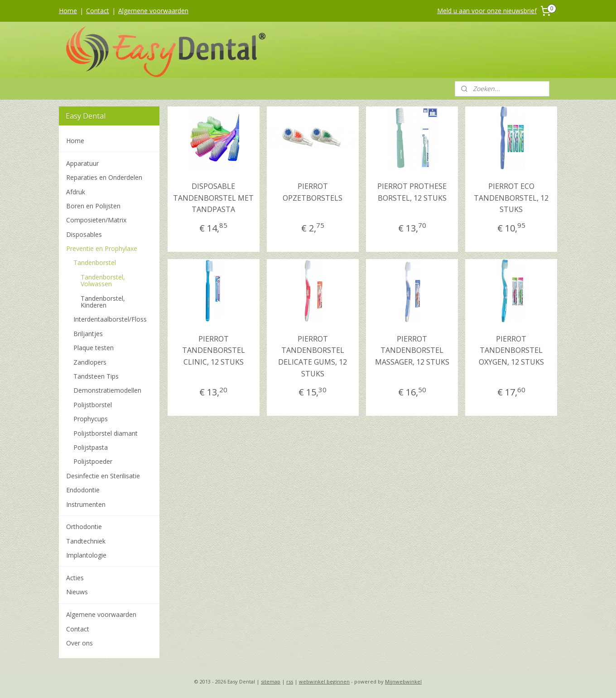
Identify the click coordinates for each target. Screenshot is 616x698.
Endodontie (83, 490)
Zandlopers (90, 362)
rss (290, 681)
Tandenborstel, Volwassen (103, 280)
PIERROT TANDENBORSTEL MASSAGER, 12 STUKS (412, 350)
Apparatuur (82, 163)
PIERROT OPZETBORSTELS (313, 192)
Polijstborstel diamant (106, 433)
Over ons (79, 643)
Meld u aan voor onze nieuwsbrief (487, 11)
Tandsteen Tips (96, 376)
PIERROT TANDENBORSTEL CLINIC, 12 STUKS (213, 350)
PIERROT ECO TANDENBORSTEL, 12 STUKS (511, 198)
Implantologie (86, 555)
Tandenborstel (95, 262)
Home (68, 11)
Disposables (84, 234)
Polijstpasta (91, 447)
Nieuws (77, 592)
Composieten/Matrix (96, 220)
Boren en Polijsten (93, 206)
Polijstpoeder (93, 461)
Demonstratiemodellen (107, 390)
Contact (98, 11)
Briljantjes (88, 334)
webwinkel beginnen (324, 681)
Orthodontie (84, 527)
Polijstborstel (93, 405)
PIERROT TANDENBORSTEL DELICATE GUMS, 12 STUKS (313, 356)
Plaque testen (94, 348)
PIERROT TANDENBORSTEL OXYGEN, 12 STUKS (511, 350)
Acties (75, 578)
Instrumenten (86, 504)
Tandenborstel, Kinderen (103, 302)
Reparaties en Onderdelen (104, 177)
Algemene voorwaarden (153, 11)
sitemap (271, 681)
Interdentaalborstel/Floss (110, 319)
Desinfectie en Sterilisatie (103, 476)
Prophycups (91, 419)
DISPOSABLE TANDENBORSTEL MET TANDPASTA (213, 198)
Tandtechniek (86, 541)
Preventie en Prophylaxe (102, 248)
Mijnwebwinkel (403, 681)
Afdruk (76, 192)
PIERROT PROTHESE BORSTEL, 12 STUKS (412, 192)
